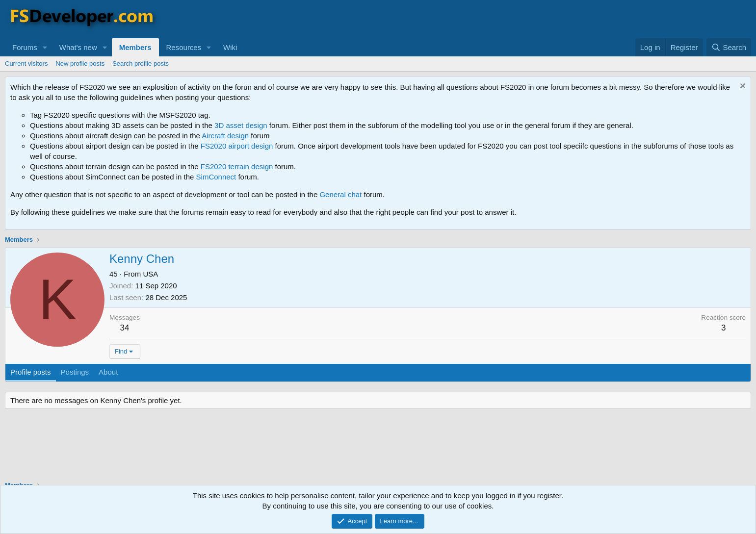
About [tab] (108, 372)
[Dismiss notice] (742, 87)
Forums (25, 47)
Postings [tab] (75, 372)
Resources (184, 47)
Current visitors (26, 64)
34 (125, 328)
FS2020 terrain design (237, 166)
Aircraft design (225, 136)
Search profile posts (141, 64)
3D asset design (241, 125)
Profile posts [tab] (31, 372)
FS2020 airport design (237, 146)
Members (135, 47)
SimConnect (216, 177)
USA (150, 274)
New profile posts (80, 64)
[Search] (729, 47)
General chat (340, 194)
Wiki (230, 47)
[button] (45, 47)
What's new (78, 47)
